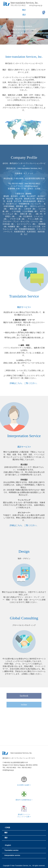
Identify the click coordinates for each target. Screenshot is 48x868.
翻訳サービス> (24, 307)
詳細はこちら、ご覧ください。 (24, 383)
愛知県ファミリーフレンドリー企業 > (24, 815)
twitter (24, 705)
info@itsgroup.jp (36, 5)
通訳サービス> (24, 447)
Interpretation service (12, 855)
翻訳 (24, 10)
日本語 (7, 828)
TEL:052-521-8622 (18, 5)
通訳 (24, 15)
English (8, 845)
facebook (24, 696)
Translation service (11, 850)
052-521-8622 (11, 768)
